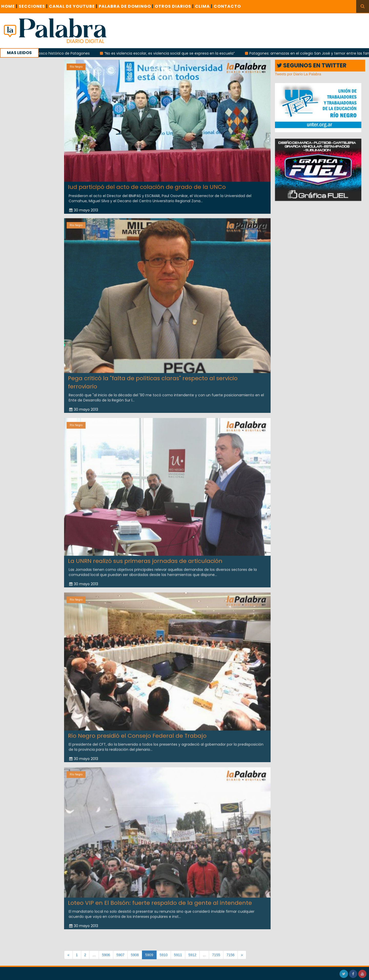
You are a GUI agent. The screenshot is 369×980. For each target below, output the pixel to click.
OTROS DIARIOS (174, 6)
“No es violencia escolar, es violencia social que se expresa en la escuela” (178, 53)
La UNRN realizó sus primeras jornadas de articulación (145, 557)
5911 (178, 955)
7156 (230, 955)
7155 (216, 955)
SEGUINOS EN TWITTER (312, 65)
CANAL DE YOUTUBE (73, 6)
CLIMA (204, 6)
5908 (135, 955)
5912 (192, 955)
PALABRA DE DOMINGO (126, 6)
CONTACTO (227, 6)
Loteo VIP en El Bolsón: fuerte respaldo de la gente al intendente (160, 899)
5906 (106, 955)
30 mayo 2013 (84, 210)
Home (9, 6)
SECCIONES (33, 6)
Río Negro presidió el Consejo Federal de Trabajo (137, 732)
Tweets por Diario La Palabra (298, 74)
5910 (164, 955)
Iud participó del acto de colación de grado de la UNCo (147, 187)
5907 (120, 955)
